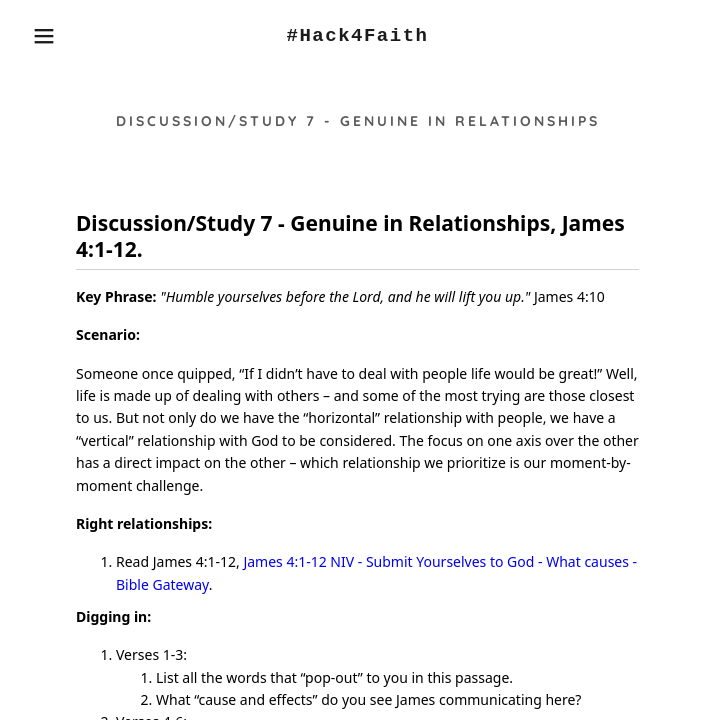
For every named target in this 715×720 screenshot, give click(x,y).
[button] (46, 36)
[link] (357, 36)
